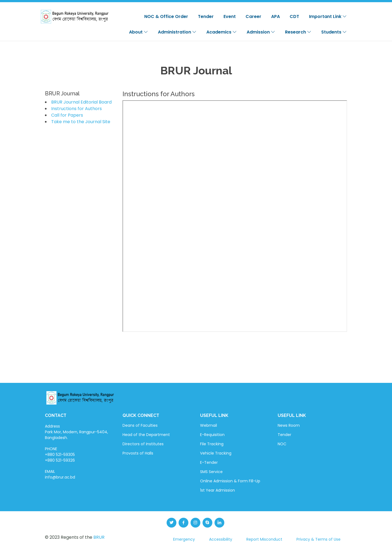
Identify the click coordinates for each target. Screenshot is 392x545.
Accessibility (221, 539)
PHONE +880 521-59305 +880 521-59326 (60, 455)
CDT (294, 16)
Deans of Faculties (140, 425)
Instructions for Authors (76, 109)
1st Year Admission (218, 490)
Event (230, 16)
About (139, 32)
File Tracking (212, 444)
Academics (222, 32)
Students (334, 32)
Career (253, 16)
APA (275, 16)
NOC (282, 444)
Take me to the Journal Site (81, 122)
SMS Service (211, 472)
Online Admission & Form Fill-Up (230, 481)
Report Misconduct (264, 539)
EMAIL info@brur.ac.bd (60, 474)
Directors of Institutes (143, 444)
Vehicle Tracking (216, 453)
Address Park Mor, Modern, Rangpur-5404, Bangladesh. (76, 432)
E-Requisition (212, 435)
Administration (177, 32)
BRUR (99, 537)
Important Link (328, 16)
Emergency (184, 539)
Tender (206, 16)
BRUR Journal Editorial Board (81, 102)
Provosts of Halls (138, 453)
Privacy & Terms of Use (318, 539)
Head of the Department (146, 435)
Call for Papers (67, 115)
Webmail (209, 425)
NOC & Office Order (166, 16)
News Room (289, 425)
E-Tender (209, 462)
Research (298, 32)
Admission (261, 32)
